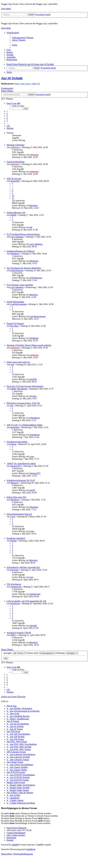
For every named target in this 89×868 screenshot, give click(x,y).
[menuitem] (23, 38)
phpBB (15, 845)
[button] (13, 103)
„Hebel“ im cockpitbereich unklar (21, 463)
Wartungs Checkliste (15, 145)
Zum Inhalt (6, 9)
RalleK (13, 215)
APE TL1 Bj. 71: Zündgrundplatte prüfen (24, 425)
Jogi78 (32, 490)
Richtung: (67, 653)
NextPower (15, 604)
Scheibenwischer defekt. (17, 442)
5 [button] (7, 121)
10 (13, 196)
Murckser (33, 205)
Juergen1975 (16, 466)
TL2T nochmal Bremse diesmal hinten (23, 234)
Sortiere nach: (41, 653)
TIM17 (13, 635)
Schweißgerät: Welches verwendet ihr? (23, 567)
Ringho (13, 541)
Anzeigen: (15, 653)
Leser (32, 456)
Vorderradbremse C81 (16, 213)
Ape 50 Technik (12, 78)
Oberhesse (15, 254)
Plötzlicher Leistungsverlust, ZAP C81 (23, 403)
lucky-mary (25, 84)
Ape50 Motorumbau (15, 302)
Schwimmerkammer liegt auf (19, 514)
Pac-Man (14, 326)
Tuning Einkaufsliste (16, 162)
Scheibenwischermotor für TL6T (21, 480)
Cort (31, 577)
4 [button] (7, 118)
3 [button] (7, 116)
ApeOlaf (33, 379)
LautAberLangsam (18, 304)
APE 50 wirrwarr (14, 179)
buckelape (15, 427)
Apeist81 (33, 626)
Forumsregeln (7, 88)
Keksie (13, 444)
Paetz (17, 84)
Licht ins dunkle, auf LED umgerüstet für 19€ (26, 601)
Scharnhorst (34, 418)
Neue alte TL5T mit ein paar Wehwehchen (25, 386)
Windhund (34, 338)
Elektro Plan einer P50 (16, 497)
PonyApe (14, 570)
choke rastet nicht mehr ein (18, 362)
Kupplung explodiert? (16, 538)
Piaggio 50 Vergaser (15, 323)
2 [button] (7, 114)
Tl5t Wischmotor (14, 584)
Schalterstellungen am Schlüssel (20, 251)
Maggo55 (14, 483)
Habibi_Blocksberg (19, 389)
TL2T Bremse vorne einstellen (20, 285)
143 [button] (8, 126)
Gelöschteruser (17, 270)
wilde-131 (36, 84)
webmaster (15, 147)
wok (12, 365)
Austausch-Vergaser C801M (19, 633)
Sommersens (16, 587)
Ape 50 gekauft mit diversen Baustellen (24, 268)
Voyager (33, 396)
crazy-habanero (17, 237)
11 (13, 198)
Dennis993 (15, 181)
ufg (31, 227)
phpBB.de (31, 849)
